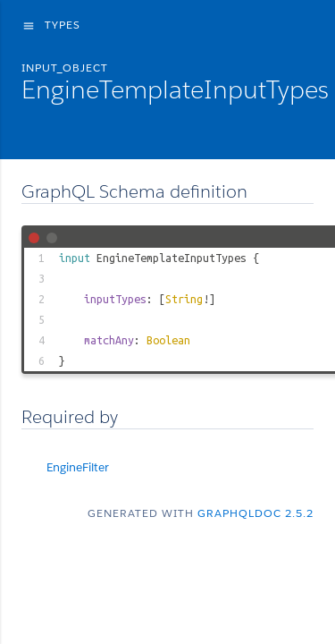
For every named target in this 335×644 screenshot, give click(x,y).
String (184, 299)
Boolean (168, 340)
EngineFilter (78, 467)
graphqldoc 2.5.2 (255, 513)
